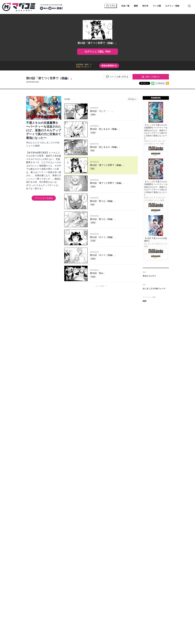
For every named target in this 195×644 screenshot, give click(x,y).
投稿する (101, 432)
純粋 (38, 146)
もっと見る (100, 286)
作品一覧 (125, 6)
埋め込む (161, 83)
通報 (133, 454)
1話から (133, 99)
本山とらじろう (34, 142)
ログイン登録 (172, 6)
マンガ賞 (157, 6)
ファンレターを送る (44, 198)
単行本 (145, 6)
